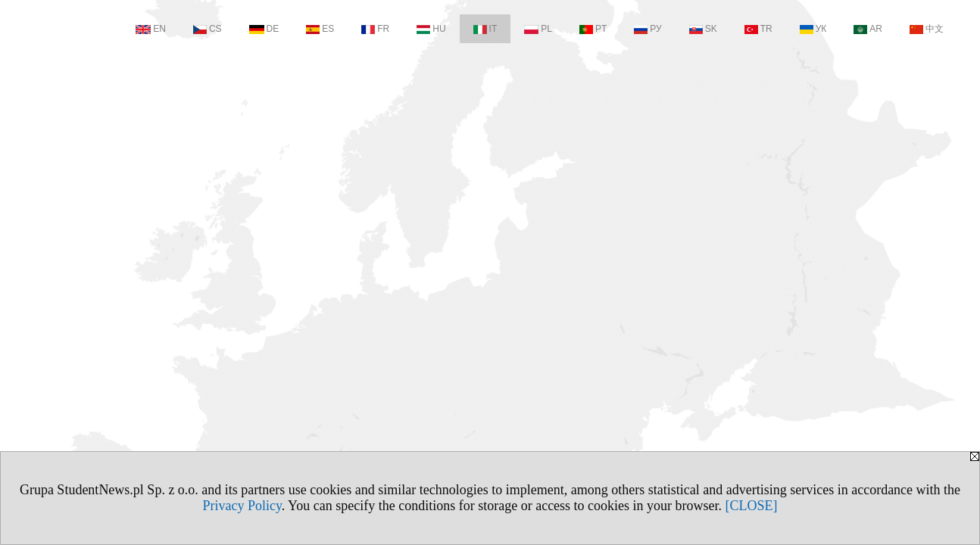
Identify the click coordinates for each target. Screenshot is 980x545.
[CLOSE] (752, 506)
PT (593, 29)
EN (151, 29)
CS (208, 29)
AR (868, 29)
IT (485, 29)
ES (320, 29)
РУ (648, 29)
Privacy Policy (242, 506)
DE (264, 29)
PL (538, 29)
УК (813, 29)
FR (375, 29)
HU (431, 29)
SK (703, 29)
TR (758, 29)
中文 (927, 29)
